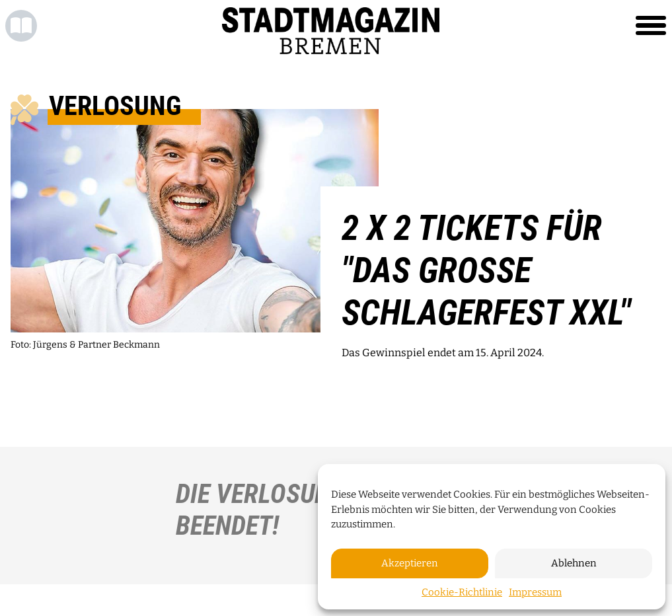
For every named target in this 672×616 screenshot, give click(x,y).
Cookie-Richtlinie (462, 592)
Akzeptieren (410, 563)
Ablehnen (574, 563)
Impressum (535, 592)
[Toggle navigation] (651, 26)
